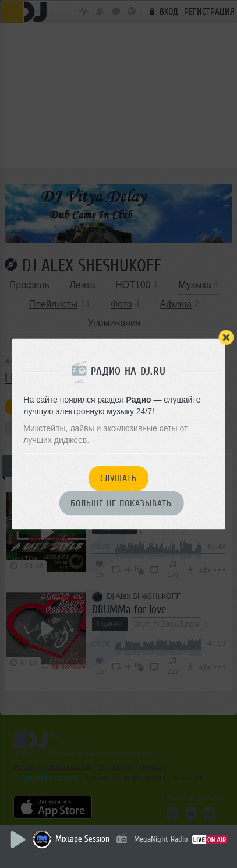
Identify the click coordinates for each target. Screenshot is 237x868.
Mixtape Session (82, 839)
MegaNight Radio (161, 839)
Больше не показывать (121, 503)
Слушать (118, 479)
